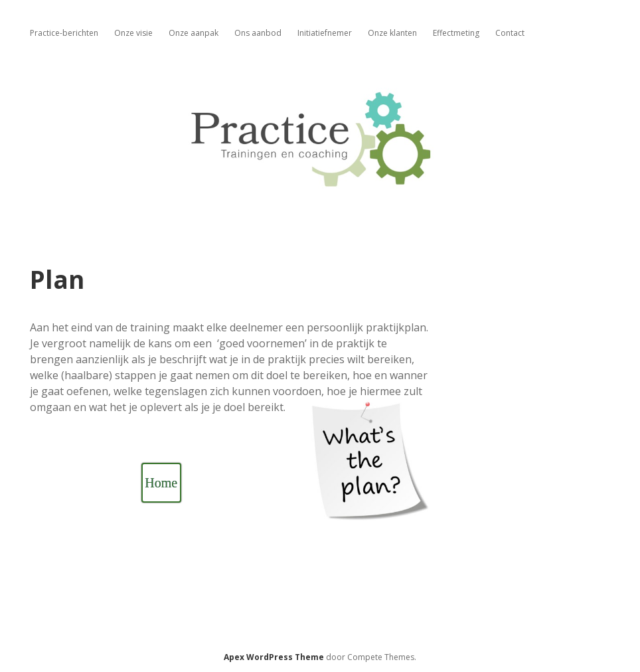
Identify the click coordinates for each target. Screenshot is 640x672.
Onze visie (133, 33)
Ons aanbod (258, 33)
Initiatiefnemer (325, 33)
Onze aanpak (194, 33)
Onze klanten (392, 33)
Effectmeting (456, 33)
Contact (510, 33)
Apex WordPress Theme (274, 657)
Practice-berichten (64, 33)
